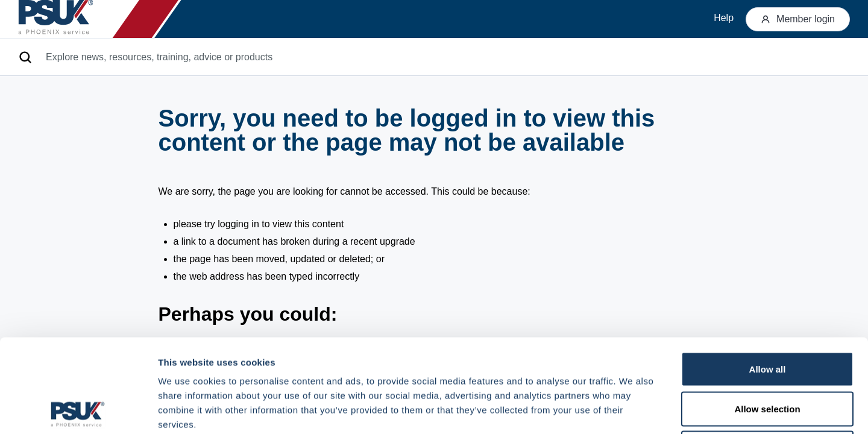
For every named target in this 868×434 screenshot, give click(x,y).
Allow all (768, 276)
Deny (768, 355)
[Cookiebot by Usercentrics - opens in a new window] (78, 410)
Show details (633, 410)
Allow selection (767, 316)
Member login (798, 19)
